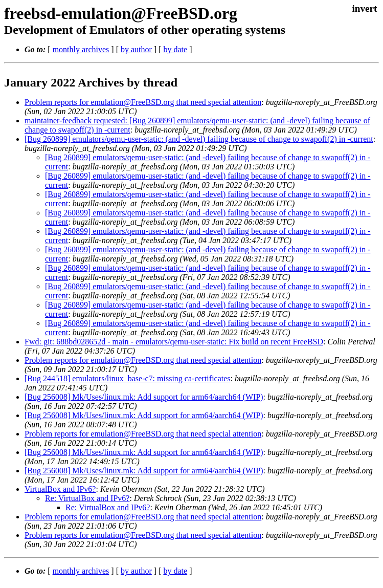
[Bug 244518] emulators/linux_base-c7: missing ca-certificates (128, 378)
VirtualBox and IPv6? (60, 489)
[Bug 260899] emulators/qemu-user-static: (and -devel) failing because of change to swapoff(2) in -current (199, 139)
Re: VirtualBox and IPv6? (87, 498)
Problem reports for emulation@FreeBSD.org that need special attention (143, 102)
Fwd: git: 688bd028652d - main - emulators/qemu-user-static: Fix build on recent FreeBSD (174, 342)
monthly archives (81, 49)
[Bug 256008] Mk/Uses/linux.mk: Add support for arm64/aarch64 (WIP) (144, 397)
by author (136, 49)
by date (175, 49)
